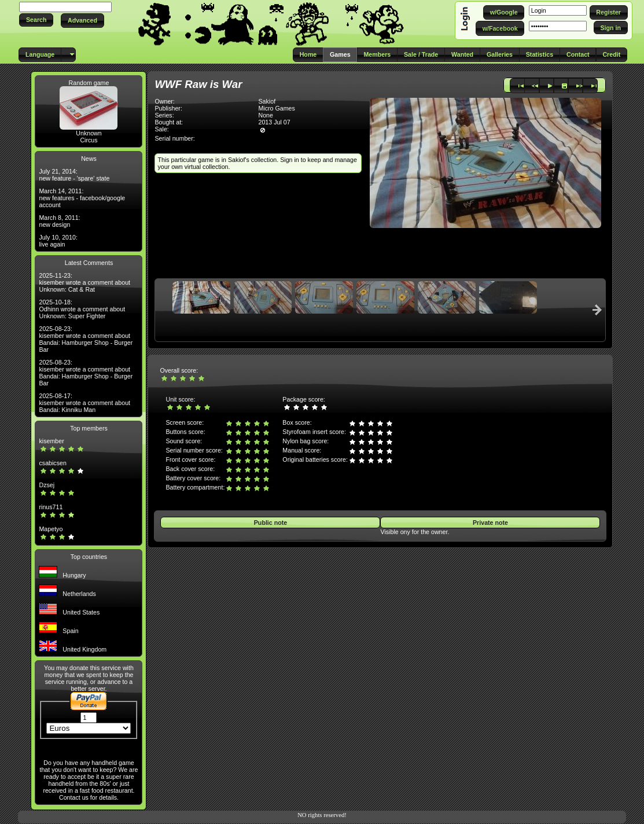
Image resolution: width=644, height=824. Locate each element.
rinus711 (51, 507)
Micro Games (276, 108)
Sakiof (267, 101)
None (265, 115)
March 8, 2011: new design (59, 221)
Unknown (89, 133)
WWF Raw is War (198, 84)
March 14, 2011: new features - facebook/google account (82, 198)
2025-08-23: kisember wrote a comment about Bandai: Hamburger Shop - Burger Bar (86, 339)
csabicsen (52, 463)
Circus (89, 140)
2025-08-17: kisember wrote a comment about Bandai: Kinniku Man (84, 403)
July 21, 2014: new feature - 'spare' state (74, 175)
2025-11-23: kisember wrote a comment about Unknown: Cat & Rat (84, 282)
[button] (36, 20)
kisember (51, 441)
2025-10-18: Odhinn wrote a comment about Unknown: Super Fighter (82, 309)
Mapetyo (51, 529)
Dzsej (47, 485)
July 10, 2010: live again (58, 241)
